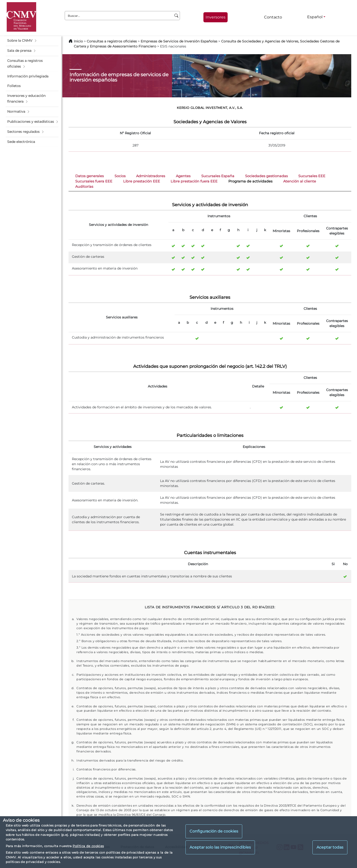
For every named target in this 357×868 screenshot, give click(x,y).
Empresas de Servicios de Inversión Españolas (179, 41)
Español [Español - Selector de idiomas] (315, 17)
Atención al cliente (300, 181)
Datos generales (89, 176)
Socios (120, 176)
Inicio (78, 41)
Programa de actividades (250, 181)
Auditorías (84, 187)
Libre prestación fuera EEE (194, 181)
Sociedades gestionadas (266, 176)
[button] (32, 41)
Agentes (183, 176)
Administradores (151, 176)
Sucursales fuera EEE (94, 181)
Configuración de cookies (214, 831)
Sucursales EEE (312, 176)
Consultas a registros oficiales (112, 41)
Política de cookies (88, 846)
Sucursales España (218, 176)
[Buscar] (176, 16)
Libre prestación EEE (142, 181)
